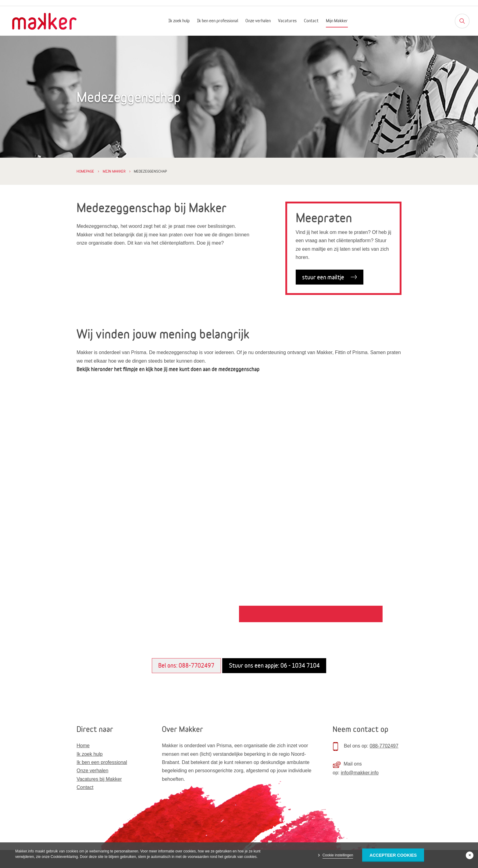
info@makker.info (360, 773)
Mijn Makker (337, 21)
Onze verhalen (258, 21)
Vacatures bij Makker (99, 779)
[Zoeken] (462, 21)
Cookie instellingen (338, 855)
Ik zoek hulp (179, 21)
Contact (311, 21)
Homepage (85, 171)
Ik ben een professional (218, 21)
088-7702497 (384, 746)
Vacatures (287, 21)
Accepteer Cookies (393, 855)
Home (83, 746)
